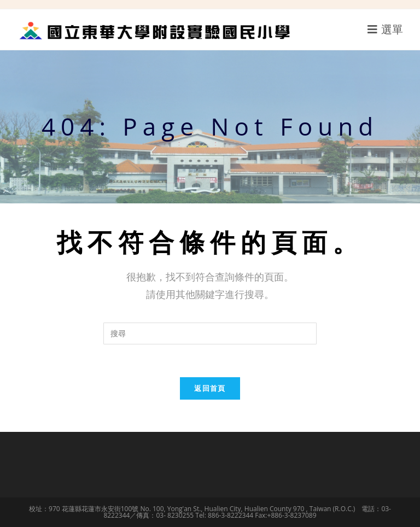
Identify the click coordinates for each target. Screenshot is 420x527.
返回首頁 (210, 388)
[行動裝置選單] (386, 29)
